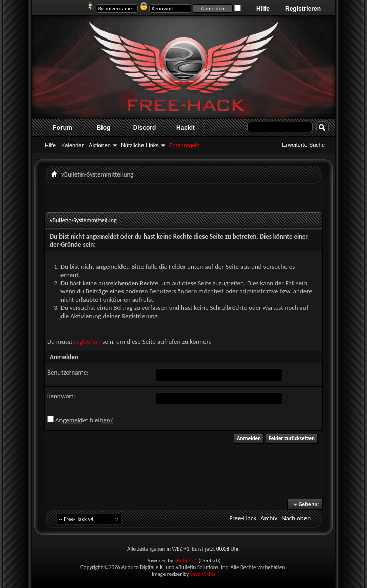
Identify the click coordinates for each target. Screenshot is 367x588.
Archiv (269, 518)
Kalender (72, 145)
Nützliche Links (140, 145)
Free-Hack (243, 518)
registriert (87, 341)
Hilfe (263, 9)
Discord (145, 128)
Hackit (186, 128)
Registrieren (303, 9)
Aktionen (100, 145)
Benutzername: (68, 372)
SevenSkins (203, 574)
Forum (62, 128)
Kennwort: (61, 396)
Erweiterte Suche (303, 145)
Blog (104, 128)
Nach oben (296, 518)
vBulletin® (186, 561)
